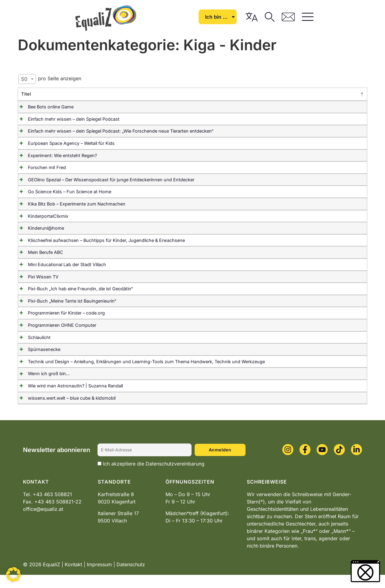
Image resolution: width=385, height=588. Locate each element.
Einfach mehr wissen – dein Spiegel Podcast (67, 119)
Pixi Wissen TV (36, 283)
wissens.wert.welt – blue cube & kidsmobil (65, 411)
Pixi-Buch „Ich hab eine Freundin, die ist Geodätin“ (74, 295)
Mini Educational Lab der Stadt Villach (60, 271)
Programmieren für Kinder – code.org (60, 320)
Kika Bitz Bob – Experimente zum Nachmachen (70, 204)
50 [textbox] (24, 79)
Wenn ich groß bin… (42, 387)
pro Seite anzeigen (50, 79)
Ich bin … (270, 17)
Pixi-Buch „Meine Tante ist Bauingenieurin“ (65, 307)
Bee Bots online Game (44, 107)
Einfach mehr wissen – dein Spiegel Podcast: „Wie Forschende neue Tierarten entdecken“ (114, 131)
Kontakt (73, 578)
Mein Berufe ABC (39, 252)
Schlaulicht (32, 344)
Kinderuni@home (39, 228)
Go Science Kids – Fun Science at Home (63, 192)
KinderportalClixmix (41, 216)
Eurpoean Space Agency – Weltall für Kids (65, 143)
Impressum (99, 578)
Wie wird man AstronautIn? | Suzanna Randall (69, 399)
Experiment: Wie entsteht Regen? (56, 155)
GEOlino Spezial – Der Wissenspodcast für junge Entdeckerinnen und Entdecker (104, 180)
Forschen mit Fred (40, 167)
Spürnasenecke (37, 356)
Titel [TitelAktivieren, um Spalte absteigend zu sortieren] (26, 94)
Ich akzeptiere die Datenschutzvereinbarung (154, 477)
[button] (13, 575)
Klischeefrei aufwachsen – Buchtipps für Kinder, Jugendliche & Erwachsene (100, 240)
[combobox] (27, 79)
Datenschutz (131, 578)
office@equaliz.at (43, 522)
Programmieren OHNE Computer (55, 332)
